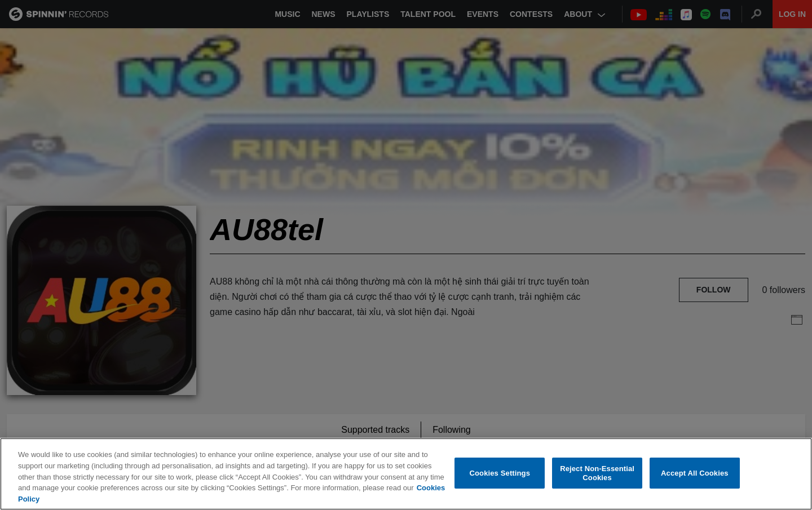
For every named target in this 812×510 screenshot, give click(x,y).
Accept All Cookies (695, 474)
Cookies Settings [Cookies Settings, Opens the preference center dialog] (500, 474)
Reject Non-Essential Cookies (597, 474)
